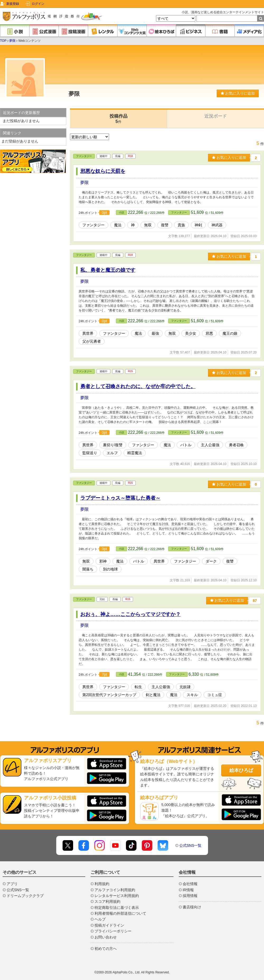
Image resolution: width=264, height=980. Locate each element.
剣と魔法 (153, 695)
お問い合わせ (106, 937)
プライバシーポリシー (113, 931)
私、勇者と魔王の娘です (108, 270)
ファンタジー (84, 156)
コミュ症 (215, 695)
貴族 (181, 225)
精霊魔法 (135, 453)
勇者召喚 (236, 445)
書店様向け (192, 907)
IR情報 (188, 890)
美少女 (191, 333)
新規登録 (13, 4)
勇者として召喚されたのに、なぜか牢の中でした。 (138, 386)
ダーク (211, 561)
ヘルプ (100, 919)
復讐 (165, 225)
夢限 (12, 41)
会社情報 (190, 884)
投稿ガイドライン (109, 925)
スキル (192, 695)
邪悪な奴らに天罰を (103, 171)
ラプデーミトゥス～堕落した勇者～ (120, 498)
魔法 (118, 225)
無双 (148, 225)
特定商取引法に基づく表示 (117, 908)
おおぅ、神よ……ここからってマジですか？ (130, 614)
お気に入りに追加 (238, 93)
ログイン (38, 4)
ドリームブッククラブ (25, 896)
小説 (121, 212)
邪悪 (209, 333)
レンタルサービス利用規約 (117, 896)
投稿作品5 (119, 119)
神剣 (198, 225)
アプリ (12, 884)
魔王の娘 (230, 333)
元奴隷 (185, 687)
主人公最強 (210, 445)
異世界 (88, 333)
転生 (138, 687)
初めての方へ (106, 949)
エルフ (112, 453)
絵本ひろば (241, 770)
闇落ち (88, 569)
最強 (155, 333)
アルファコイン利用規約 (115, 890)
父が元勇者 (92, 341)
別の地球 (110, 569)
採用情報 (190, 896)
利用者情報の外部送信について (120, 913)
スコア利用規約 (107, 901)
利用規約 (102, 884)
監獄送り (90, 453)
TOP (3, 41)
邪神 (103, 561)
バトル (186, 445)
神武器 (217, 225)
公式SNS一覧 (190, 845)
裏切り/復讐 (113, 445)
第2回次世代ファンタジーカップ (109, 695)
